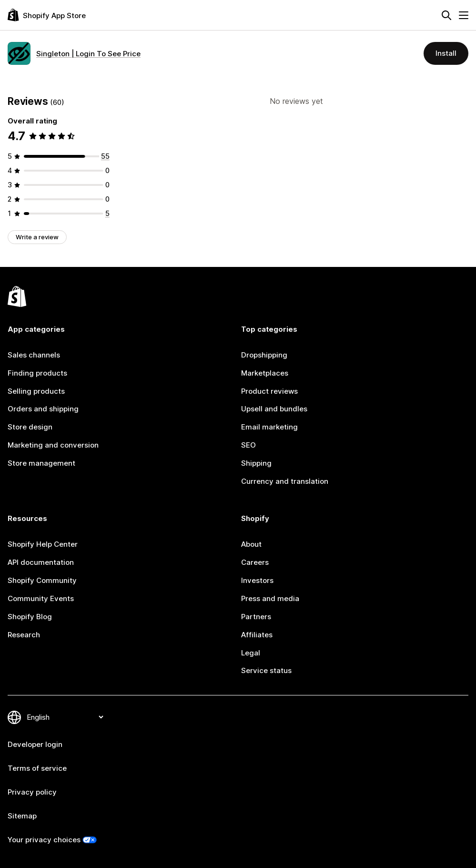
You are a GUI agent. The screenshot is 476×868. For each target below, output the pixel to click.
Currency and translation (285, 481)
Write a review (37, 237)
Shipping (256, 463)
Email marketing (269, 427)
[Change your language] (65, 717)
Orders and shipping (43, 409)
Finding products (37, 373)
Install (446, 53)
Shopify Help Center (43, 544)
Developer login (35, 744)
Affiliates (257, 635)
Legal (251, 653)
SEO (248, 445)
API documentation (41, 562)
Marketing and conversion (53, 445)
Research (24, 635)
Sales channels (34, 355)
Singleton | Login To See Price (88, 54)
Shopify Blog (30, 617)
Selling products (36, 391)
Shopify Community (42, 580)
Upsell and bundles (274, 409)
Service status (266, 670)
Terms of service (37, 768)
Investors (257, 580)
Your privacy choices (44, 840)
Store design (30, 427)
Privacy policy (32, 792)
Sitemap (22, 816)
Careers (255, 562)
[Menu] (464, 15)
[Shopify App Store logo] (47, 15)
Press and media (270, 598)
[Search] (446, 15)
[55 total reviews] (105, 156)
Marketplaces (265, 373)
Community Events (41, 598)
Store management (41, 463)
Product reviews (269, 391)
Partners (256, 617)
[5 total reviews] (107, 213)
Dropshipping (264, 355)
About (251, 544)
